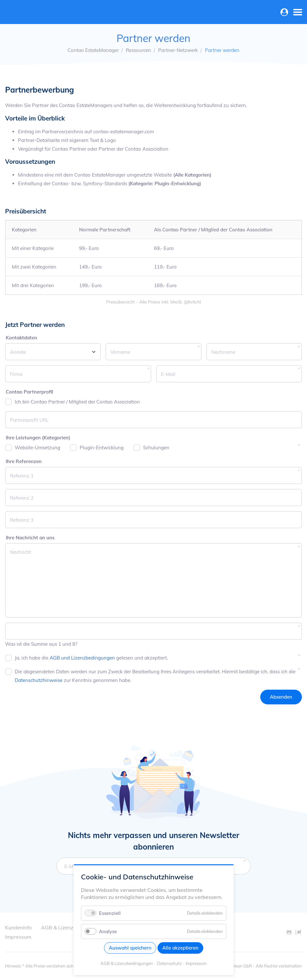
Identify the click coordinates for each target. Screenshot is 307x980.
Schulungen (156, 448)
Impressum (196, 963)
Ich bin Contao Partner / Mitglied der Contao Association (77, 402)
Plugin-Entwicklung (102, 448)
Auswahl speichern (130, 948)
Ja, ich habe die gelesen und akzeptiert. (91, 658)
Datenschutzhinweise (39, 680)
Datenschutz (169, 963)
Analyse (108, 931)
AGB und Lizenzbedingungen (82, 658)
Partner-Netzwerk (178, 50)
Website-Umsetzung (37, 448)
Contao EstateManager (93, 50)
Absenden (281, 697)
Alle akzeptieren (180, 948)
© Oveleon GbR (237, 966)
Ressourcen (138, 50)
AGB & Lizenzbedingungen (127, 963)
